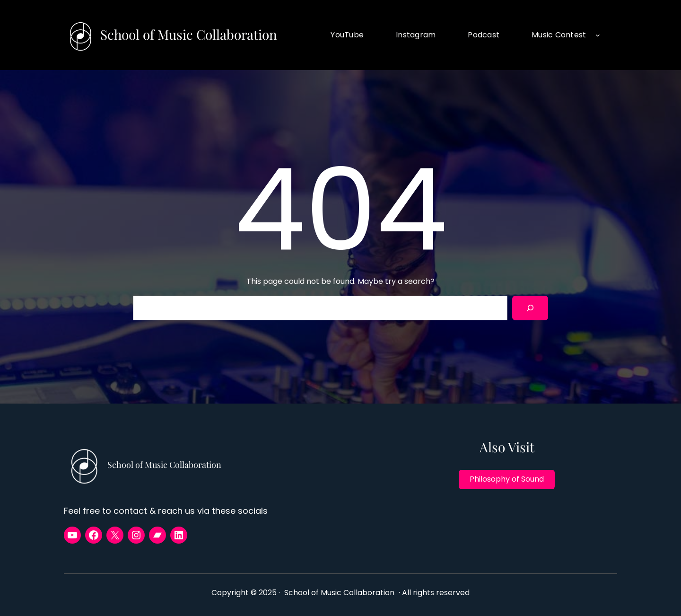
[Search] (530, 308)
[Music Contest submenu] (598, 35)
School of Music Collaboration (189, 34)
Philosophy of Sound (507, 479)
